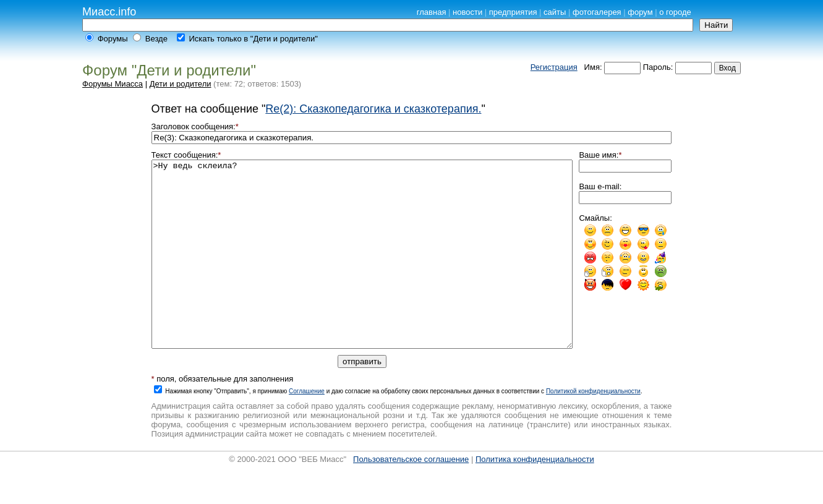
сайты (555, 12)
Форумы (113, 39)
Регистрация (554, 67)
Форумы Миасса (113, 84)
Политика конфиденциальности (535, 496)
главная (432, 12)
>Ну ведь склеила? (362, 273)
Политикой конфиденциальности (593, 428)
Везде (156, 39)
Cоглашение (307, 428)
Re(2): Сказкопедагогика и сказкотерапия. (373, 109)
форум (640, 12)
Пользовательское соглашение (411, 496)
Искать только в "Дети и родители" (253, 39)
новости (467, 12)
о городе (675, 12)
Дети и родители (181, 84)
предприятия (513, 12)
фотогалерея (597, 12)
